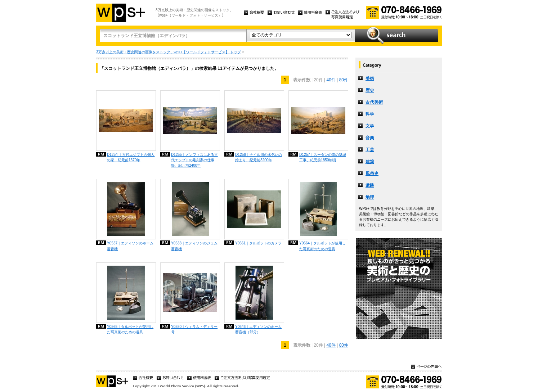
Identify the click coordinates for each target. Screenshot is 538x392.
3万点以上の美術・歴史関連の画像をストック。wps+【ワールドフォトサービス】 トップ (169, 52)
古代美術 (374, 102)
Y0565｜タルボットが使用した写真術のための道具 (130, 329)
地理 (370, 197)
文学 (370, 126)
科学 (370, 114)
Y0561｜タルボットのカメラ (258, 243)
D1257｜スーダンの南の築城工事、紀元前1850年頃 (323, 157)
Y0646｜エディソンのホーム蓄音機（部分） (258, 329)
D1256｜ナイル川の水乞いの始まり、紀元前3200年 (259, 157)
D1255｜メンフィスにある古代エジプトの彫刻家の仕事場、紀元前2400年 (194, 160)
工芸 (370, 150)
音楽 (370, 138)
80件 (344, 80)
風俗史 (372, 174)
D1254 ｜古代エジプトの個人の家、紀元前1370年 (131, 157)
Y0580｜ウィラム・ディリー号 (194, 329)
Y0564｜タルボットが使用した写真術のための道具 (322, 246)
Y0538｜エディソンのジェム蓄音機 (194, 246)
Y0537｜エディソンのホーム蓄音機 (130, 246)
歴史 (370, 90)
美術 (370, 78)
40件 (331, 80)
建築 (370, 162)
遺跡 (370, 185)
